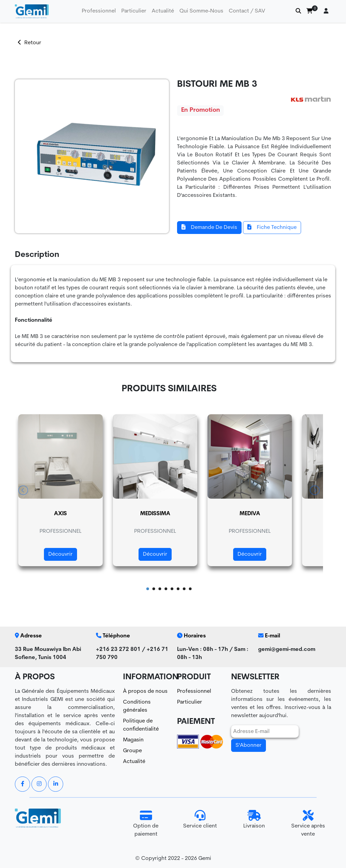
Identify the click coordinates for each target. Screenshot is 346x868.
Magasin (133, 740)
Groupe (132, 751)
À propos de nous (145, 691)
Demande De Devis (209, 227)
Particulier (190, 702)
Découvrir (60, 554)
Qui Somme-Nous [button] (201, 11)
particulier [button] (134, 11)
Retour (29, 43)
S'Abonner (249, 745)
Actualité (163, 11)
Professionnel (194, 691)
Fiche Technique (272, 227)
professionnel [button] (99, 11)
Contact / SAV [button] (247, 11)
